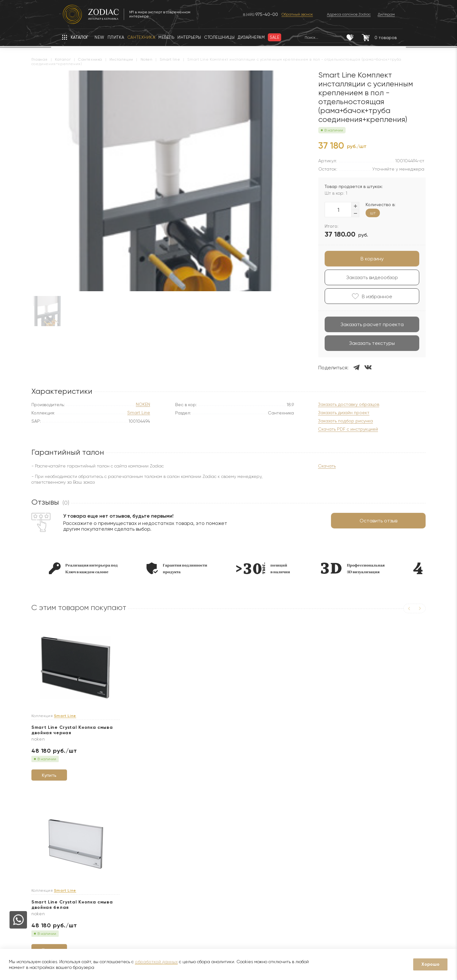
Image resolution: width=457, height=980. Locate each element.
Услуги (186, 838)
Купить (65, 772)
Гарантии (118, 859)
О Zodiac (55, 838)
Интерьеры (120, 907)
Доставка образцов (198, 869)
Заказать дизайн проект (332, 413)
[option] (95, 568)
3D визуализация (195, 878)
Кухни (114, 916)
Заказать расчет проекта (361, 324)
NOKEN (143, 404)
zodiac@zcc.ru (287, 878)
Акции (114, 878)
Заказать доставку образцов (337, 404)
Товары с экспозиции (130, 897)
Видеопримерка (195, 907)
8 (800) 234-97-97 (287, 868)
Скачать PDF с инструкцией (337, 429)
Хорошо (431, 964)
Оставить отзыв (367, 521)
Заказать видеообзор (361, 277)
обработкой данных (156, 962)
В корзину (361, 259)
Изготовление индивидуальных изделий (219, 916)
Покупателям (126, 838)
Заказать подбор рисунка (334, 421)
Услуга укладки (193, 888)
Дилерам (53, 888)
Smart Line (139, 413)
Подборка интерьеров (201, 926)
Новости (52, 869)
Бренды (51, 878)
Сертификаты (123, 869)
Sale (113, 888)
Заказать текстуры (361, 343)
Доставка (187, 859)
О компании (56, 859)
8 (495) (254, 14)
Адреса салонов (291, 888)
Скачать (315, 466)
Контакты (276, 838)
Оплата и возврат (196, 897)
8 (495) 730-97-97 (287, 859)
